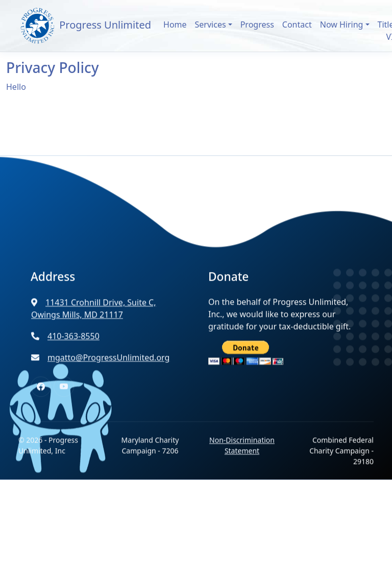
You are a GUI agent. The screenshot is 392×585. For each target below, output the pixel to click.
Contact (297, 25)
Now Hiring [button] (342, 25)
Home (175, 25)
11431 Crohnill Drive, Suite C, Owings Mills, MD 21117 (94, 318)
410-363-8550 (65, 346)
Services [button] (211, 25)
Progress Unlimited (85, 26)
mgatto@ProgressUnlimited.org (100, 367)
